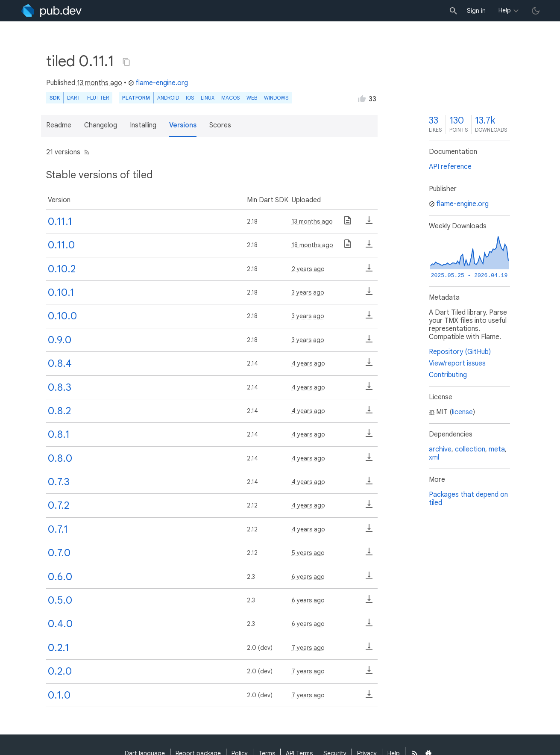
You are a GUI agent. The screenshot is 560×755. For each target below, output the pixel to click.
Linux (208, 98)
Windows (276, 98)
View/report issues (457, 363)
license (462, 412)
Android (168, 98)
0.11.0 (61, 245)
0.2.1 (59, 648)
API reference (450, 167)
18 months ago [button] (312, 245)
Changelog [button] (101, 125)
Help (505, 10)
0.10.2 (62, 269)
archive (440, 449)
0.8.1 (59, 434)
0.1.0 (59, 695)
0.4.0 (60, 624)
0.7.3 (59, 482)
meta (497, 449)
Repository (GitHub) (460, 352)
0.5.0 (60, 600)
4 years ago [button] (308, 363)
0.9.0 (60, 340)
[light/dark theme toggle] (536, 11)
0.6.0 (60, 577)
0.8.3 (60, 387)
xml (434, 457)
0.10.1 (61, 292)
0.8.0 (60, 458)
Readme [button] (59, 125)
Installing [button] (143, 125)
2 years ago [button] (308, 269)
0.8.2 (59, 411)
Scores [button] (220, 125)
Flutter (98, 98)
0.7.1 (58, 529)
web (252, 98)
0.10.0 (62, 316)
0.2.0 (60, 671)
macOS (230, 98)
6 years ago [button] (308, 577)
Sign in (476, 11)
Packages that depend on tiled (468, 499)
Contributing (448, 375)
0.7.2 (59, 505)
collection (470, 449)
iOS (190, 98)
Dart (74, 98)
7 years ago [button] (308, 648)
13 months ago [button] (100, 83)
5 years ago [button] (308, 553)
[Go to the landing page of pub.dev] (51, 11)
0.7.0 (59, 553)
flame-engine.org (158, 83)
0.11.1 (60, 221)
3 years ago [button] (308, 292)
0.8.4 (60, 363)
